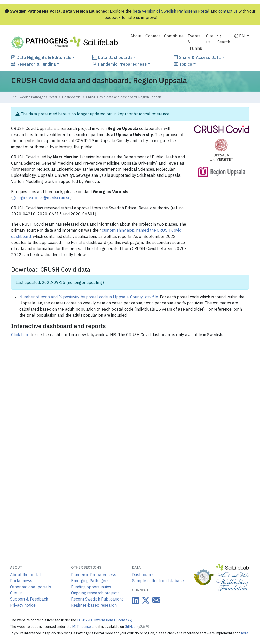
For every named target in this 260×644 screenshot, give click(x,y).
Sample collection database (158, 581)
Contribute (174, 36)
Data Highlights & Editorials (41, 57)
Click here (20, 335)
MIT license (82, 627)
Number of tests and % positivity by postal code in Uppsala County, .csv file (89, 297)
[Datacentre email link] (155, 600)
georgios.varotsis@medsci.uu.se (42, 198)
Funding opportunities (91, 587)
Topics (183, 64)
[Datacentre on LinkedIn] (136, 600)
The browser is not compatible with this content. (130, 444)
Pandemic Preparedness (120, 64)
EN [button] (240, 36)
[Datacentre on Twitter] (145, 600)
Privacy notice (23, 605)
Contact (153, 36)
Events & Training (195, 42)
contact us (228, 11)
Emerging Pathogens (90, 581)
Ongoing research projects (95, 593)
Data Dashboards (112, 57)
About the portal (26, 575)
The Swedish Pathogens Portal (34, 97)
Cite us (210, 39)
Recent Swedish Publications (97, 599)
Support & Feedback (29, 599)
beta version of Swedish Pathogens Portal (171, 11)
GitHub (137, 627)
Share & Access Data (197, 57)
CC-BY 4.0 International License (104, 620)
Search (224, 39)
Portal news (21, 581)
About (136, 36)
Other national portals (31, 587)
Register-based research (94, 605)
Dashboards (71, 97)
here (245, 633)
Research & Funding (34, 64)
